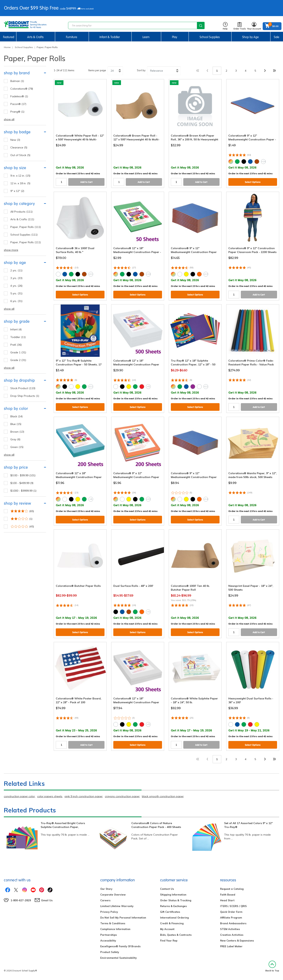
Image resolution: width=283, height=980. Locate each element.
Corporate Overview (113, 895)
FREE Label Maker (231, 946)
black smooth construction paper (163, 796)
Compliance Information (115, 929)
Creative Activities (232, 935)
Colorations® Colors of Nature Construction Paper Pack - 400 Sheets (156, 825)
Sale (276, 37)
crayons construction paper (122, 796)
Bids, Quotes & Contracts (176, 935)
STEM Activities (230, 929)
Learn (146, 37)
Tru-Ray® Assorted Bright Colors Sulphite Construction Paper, (63, 825)
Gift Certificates (170, 912)
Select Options (253, 182)
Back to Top (272, 966)
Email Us (47, 900)
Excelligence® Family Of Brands (120, 946)
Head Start (227, 900)
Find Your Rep (169, 941)
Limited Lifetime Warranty (117, 906)
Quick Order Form (231, 912)
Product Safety (110, 952)
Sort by (141, 70)
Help (225, 26)
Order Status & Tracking (176, 900)
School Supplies (210, 37)
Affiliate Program (231, 918)
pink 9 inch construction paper (84, 796)
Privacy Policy (109, 912)
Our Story (106, 889)
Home (7, 47)
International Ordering (174, 918)
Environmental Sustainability (118, 958)
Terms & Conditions (113, 923)
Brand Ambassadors (233, 923)
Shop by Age (250, 37)
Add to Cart (86, 182)
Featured (9, 37)
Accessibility (108, 941)
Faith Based (228, 895)
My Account (167, 929)
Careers (105, 900)
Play (175, 37)
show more (11, 250)
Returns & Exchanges (173, 906)
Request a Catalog (232, 889)
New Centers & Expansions (237, 941)
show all (9, 119)
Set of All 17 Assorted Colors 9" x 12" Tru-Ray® (248, 825)
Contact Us (167, 889)
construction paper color (19, 796)
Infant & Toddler (110, 37)
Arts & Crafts (35, 37)
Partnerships (109, 935)
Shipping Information (173, 895)
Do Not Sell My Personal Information (123, 918)
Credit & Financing (172, 923)
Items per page (97, 70)
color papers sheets (50, 796)
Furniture (72, 37)
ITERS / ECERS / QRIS (233, 906)
